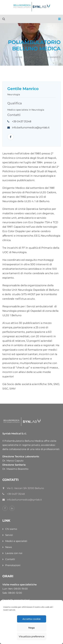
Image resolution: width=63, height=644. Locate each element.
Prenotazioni (13, 565)
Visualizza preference (32, 636)
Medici (31, 57)
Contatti (10, 559)
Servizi (9, 535)
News (9, 547)
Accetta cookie (31, 619)
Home (19, 57)
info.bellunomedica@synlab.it (31, 128)
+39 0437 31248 (22, 121)
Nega (31, 628)
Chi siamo (11, 529)
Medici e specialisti (16, 541)
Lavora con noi (14, 553)
